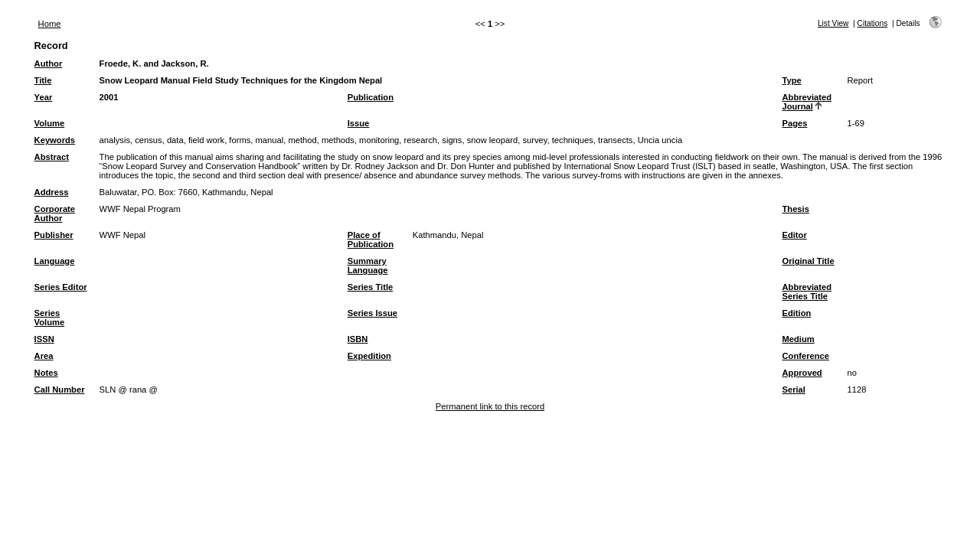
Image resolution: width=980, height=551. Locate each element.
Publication (371, 97)
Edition (796, 313)
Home (50, 24)
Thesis (795, 209)
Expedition (369, 356)
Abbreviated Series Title (807, 292)
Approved (802, 373)
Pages (794, 123)
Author (49, 64)
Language (55, 261)
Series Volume (50, 318)
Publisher (54, 235)
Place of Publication (371, 240)
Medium (798, 339)
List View (833, 23)
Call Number (60, 390)
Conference (805, 356)
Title (43, 80)
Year (44, 97)
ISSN (44, 339)
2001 (109, 97)
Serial (793, 390)
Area (44, 356)
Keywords (55, 140)
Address (52, 192)
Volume (50, 123)
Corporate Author (55, 214)
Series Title (371, 287)
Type (791, 80)
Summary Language (368, 266)
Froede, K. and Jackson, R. (154, 64)
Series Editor (61, 287)
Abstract (52, 157)
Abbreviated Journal (807, 102)
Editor (794, 235)
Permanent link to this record (490, 406)
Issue (359, 123)
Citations (873, 23)
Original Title (808, 261)
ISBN (358, 339)
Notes (46, 373)
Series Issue (372, 313)
